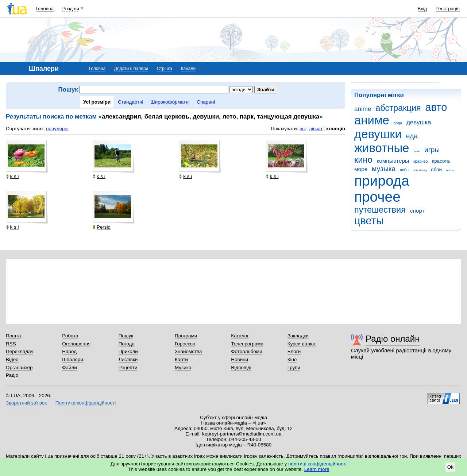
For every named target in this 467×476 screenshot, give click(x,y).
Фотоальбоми (246, 351)
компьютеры (393, 161)
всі (303, 129)
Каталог (240, 336)
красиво (421, 161)
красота (441, 161)
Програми (186, 336)
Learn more (317, 469)
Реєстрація (448, 9)
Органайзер (19, 367)
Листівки (128, 359)
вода (398, 123)
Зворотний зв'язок (26, 403)
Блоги (294, 351)
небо (404, 170)
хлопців (336, 129)
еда (412, 136)
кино (363, 160)
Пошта (13, 336)
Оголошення (76, 344)
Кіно (292, 359)
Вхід (422, 9)
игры (432, 150)
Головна (45, 9)
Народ (69, 351)
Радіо (12, 375)
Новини (240, 359)
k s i (13, 176)
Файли (70, 367)
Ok (450, 467)
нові (38, 129)
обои (436, 169)
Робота (70, 336)
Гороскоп (185, 344)
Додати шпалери (131, 69)
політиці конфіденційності (317, 464)
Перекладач (20, 351)
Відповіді (241, 367)
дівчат (316, 129)
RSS (11, 344)
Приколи (128, 351)
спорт (417, 211)
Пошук (126, 336)
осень (450, 170)
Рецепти (128, 367)
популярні (57, 129)
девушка (419, 122)
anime (363, 109)
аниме (372, 120)
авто (436, 107)
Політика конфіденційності (86, 403)
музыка (384, 169)
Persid (102, 227)
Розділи (71, 9)
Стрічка (165, 69)
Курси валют (302, 344)
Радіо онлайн (393, 339)
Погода (127, 344)
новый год (420, 170)
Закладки (298, 336)
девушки (378, 134)
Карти (181, 359)
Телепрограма (247, 344)
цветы (369, 221)
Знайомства (188, 351)
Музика (183, 367)
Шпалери (72, 359)
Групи (294, 367)
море (361, 169)
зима (417, 151)
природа (382, 181)
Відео (12, 359)
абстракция (398, 108)
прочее (377, 197)
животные (382, 148)
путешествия (380, 210)
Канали (188, 69)
